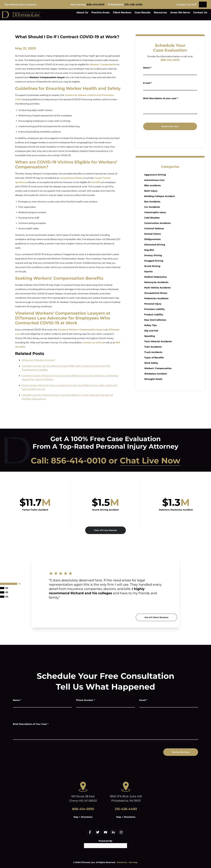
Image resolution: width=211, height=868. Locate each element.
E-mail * (148, 83)
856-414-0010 (96, 5)
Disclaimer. (122, 862)
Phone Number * (85, 700)
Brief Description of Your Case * (31, 724)
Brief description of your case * (161, 98)
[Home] (22, 15)
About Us (82, 13)
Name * (147, 68)
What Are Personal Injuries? (38, 360)
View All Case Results (105, 530)
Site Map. (133, 862)
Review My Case (170, 126)
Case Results (143, 13)
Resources (160, 13)
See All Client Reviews (156, 617)
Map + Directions (83, 817)
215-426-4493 (133, 5)
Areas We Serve (180, 13)
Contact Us (200, 13)
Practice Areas (101, 13)
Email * (143, 700)
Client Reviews (122, 13)
